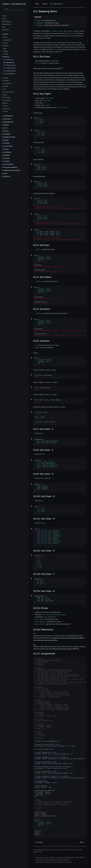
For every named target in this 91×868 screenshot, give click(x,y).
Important (38, 17)
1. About (5, 37)
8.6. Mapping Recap (9, 74)
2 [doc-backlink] (34, 645)
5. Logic (4, 48)
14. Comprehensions (8, 92)
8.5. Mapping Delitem (10, 71)
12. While (5, 86)
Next (82, 842)
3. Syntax (5, 43)
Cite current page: (39, 855)
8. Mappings (6, 57)
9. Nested (5, 78)
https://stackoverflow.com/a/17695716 (66, 649)
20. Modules (6, 109)
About (45, 4)
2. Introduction (7, 40)
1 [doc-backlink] (34, 634)
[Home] (37, 4)
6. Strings (5, 51)
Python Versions (7, 22)
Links (4, 27)
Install (4, 19)
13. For (4, 89)
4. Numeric (5, 46)
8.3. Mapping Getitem (10, 65)
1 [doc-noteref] (62, 68)
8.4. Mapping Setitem (10, 68)
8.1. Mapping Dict (9, 60)
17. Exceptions (6, 100)
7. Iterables (5, 54)
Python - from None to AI (14, 4)
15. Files (5, 95)
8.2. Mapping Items (9, 62)
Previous (38, 842)
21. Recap (5, 112)
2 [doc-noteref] (61, 51)
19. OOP (5, 106)
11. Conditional (7, 84)
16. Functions (6, 98)
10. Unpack (5, 81)
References (5, 30)
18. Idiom (5, 103)
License (4, 16)
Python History (7, 24)
